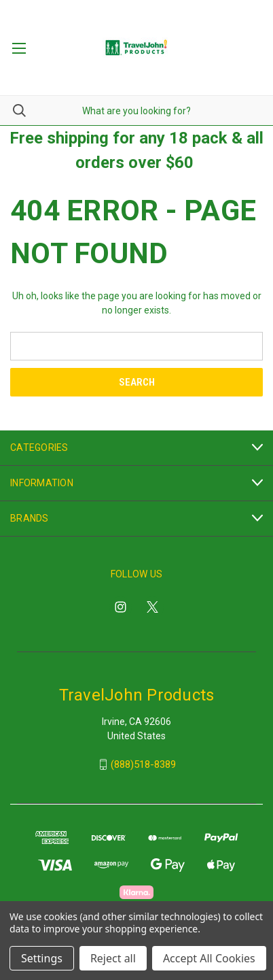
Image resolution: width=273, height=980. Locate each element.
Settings (42, 958)
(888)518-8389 (143, 764)
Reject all (113, 958)
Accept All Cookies (209, 958)
